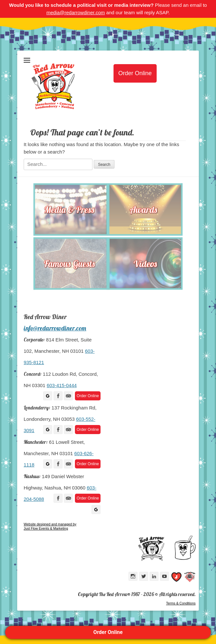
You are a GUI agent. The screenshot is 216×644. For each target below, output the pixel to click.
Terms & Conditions (181, 603)
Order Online (108, 632)
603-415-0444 (62, 385)
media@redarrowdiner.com (76, 12)
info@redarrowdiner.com (55, 328)
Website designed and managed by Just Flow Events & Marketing (50, 527)
